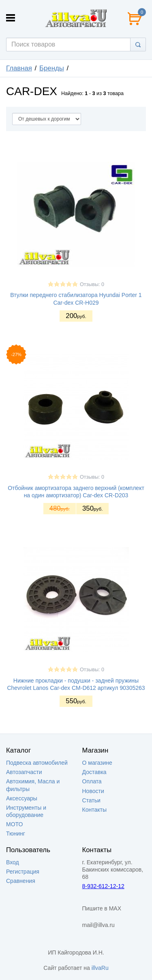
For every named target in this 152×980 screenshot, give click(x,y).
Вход (13, 862)
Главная (19, 68)
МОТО (14, 824)
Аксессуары (22, 798)
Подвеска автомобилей (37, 763)
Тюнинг (16, 834)
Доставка (94, 772)
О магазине (97, 763)
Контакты (94, 810)
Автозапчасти (24, 772)
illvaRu (100, 968)
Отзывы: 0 (92, 284)
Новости (93, 791)
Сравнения (21, 881)
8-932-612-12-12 (103, 886)
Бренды (52, 68)
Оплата (92, 781)
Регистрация (23, 872)
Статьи (91, 800)
